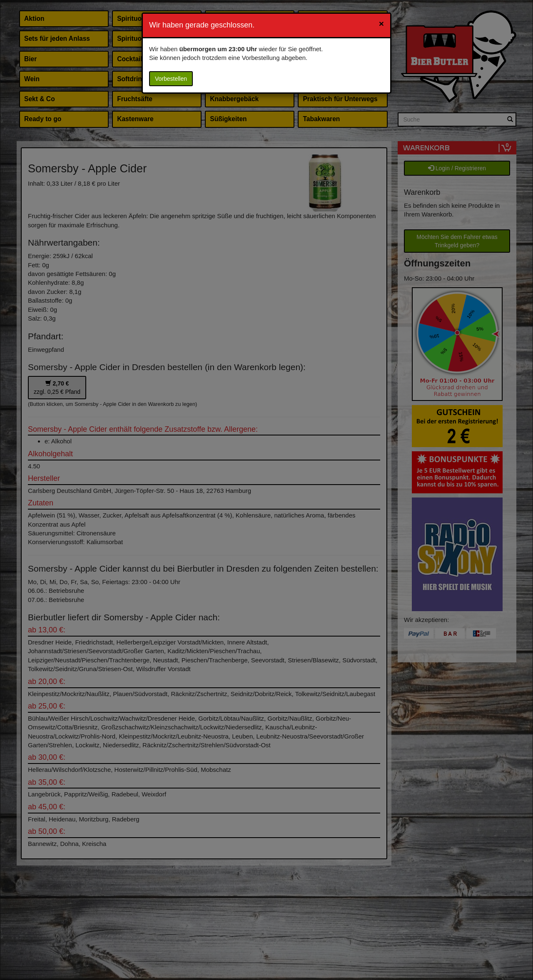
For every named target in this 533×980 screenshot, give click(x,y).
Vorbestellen (171, 79)
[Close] (381, 24)
